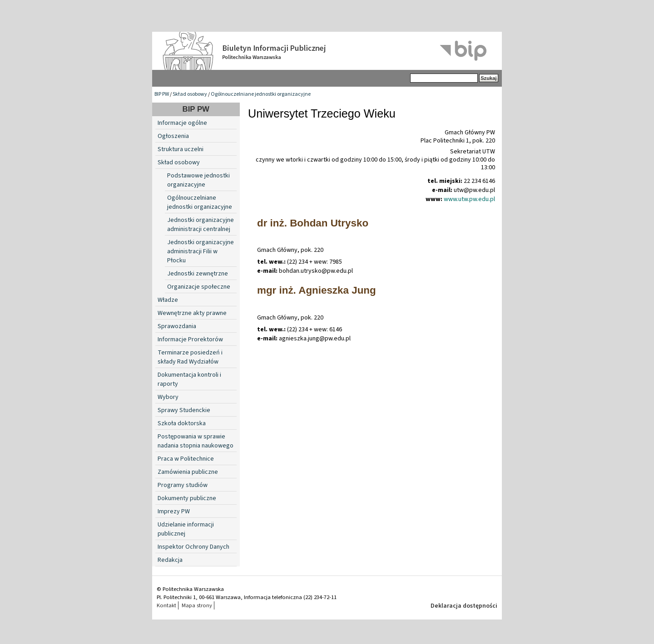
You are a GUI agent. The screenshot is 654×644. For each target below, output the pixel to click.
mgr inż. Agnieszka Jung (317, 290)
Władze (168, 300)
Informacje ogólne (182, 123)
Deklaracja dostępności (464, 606)
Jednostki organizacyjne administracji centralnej (201, 225)
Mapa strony (197, 605)
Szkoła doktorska (182, 423)
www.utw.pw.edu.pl (469, 199)
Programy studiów (183, 485)
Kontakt (166, 605)
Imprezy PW (174, 511)
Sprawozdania (177, 326)
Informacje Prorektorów (190, 339)
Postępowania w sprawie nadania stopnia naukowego (196, 441)
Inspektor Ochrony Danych (193, 547)
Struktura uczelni (181, 149)
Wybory (168, 397)
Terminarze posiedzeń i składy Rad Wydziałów (190, 357)
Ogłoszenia (173, 136)
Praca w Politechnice (186, 459)
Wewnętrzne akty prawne (192, 313)
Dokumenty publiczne (187, 498)
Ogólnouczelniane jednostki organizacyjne (261, 94)
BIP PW (162, 94)
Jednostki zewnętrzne (198, 274)
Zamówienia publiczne (188, 472)
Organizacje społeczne (199, 287)
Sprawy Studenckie (184, 410)
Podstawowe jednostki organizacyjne (198, 180)
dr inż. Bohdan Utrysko (313, 223)
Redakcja (170, 560)
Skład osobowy (190, 94)
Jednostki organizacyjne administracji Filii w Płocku (201, 251)
